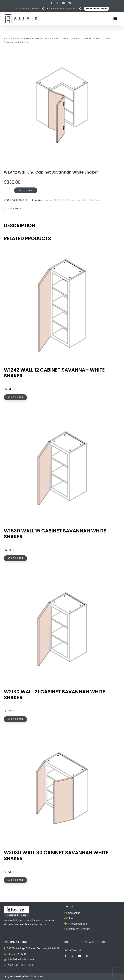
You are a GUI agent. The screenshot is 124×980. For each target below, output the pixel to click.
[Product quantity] (7, 190)
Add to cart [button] (15, 397)
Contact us (74, 913)
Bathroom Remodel (79, 929)
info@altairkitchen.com (65, 9)
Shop (71, 918)
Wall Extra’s (77, 39)
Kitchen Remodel (78, 924)
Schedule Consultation (96, 9)
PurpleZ (40, 976)
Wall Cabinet (62, 39)
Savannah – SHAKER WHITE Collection (33, 39)
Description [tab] (14, 209)
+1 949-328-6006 (31, 9)
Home (7, 39)
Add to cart (26, 190)
